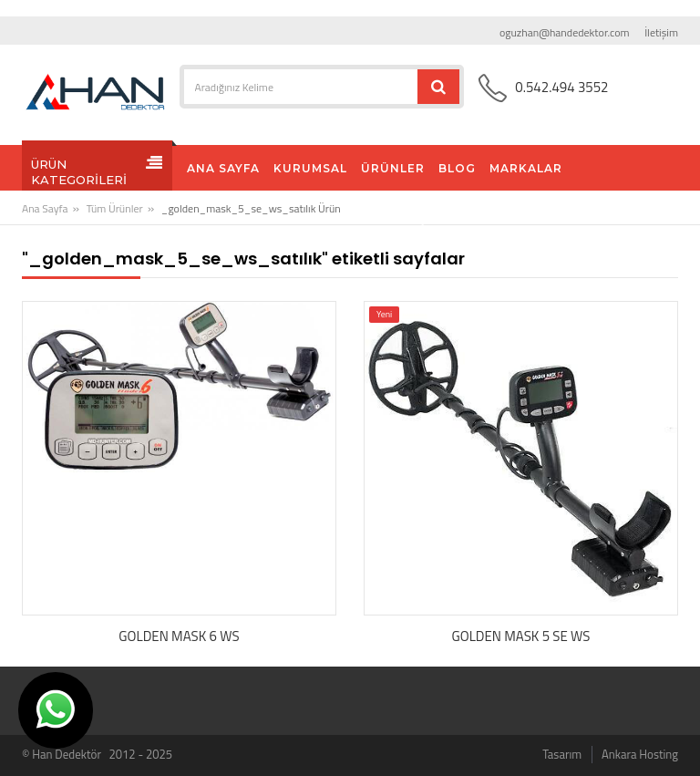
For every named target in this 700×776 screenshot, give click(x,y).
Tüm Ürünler (115, 208)
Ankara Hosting (640, 754)
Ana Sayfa (45, 208)
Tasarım (562, 754)
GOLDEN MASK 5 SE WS (521, 636)
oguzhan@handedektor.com (565, 32)
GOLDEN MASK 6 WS (179, 636)
